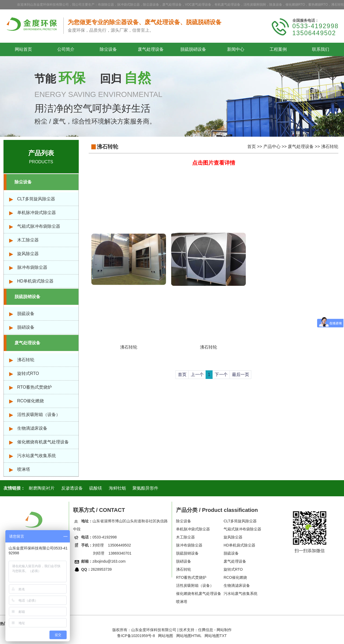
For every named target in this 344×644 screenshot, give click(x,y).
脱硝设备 (26, 327)
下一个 (221, 375)
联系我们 (321, 49)
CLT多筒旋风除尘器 (36, 199)
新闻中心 (236, 49)
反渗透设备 (72, 488)
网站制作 (224, 630)
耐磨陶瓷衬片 (42, 488)
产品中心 (272, 146)
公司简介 (66, 49)
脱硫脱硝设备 (193, 49)
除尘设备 (108, 49)
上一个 (197, 375)
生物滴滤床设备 (32, 428)
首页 (252, 146)
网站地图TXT (216, 636)
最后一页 (241, 375)
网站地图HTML (189, 636)
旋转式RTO (28, 373)
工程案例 (278, 49)
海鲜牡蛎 (117, 488)
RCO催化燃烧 (31, 401)
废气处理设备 (151, 49)
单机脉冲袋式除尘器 (37, 213)
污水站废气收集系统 (37, 456)
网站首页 (23, 49)
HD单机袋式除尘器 (35, 281)
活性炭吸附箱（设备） (39, 415)
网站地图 (166, 636)
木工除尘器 (28, 240)
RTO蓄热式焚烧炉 (35, 387)
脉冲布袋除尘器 (32, 267)
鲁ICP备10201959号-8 (136, 636)
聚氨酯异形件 (145, 488)
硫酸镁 (96, 488)
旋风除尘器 (28, 254)
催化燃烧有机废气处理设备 (43, 442)
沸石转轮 (26, 360)
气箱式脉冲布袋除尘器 (39, 226)
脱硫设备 (26, 314)
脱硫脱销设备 (27, 297)
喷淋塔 (24, 469)
